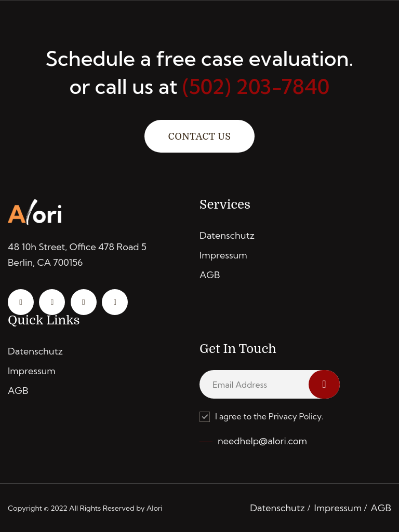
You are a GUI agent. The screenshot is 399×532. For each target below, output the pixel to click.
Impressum (223, 255)
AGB (210, 275)
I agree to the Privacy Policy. (261, 417)
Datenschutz (227, 235)
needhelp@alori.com (262, 441)
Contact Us (199, 137)
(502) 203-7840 (256, 86)
